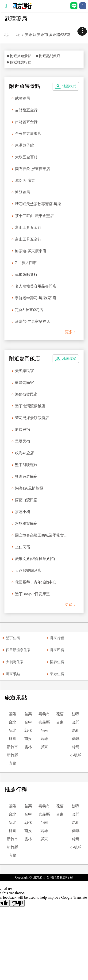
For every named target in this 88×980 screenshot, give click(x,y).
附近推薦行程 (21, 62)
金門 (76, 722)
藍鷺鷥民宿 (24, 383)
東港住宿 (57, 674)
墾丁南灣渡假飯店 (30, 406)
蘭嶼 (76, 739)
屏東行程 (57, 638)
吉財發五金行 (26, 110)
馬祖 (76, 730)
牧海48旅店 (24, 453)
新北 (12, 730)
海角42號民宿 (26, 394)
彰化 (28, 730)
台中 (28, 722)
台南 (44, 730)
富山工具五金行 (28, 227)
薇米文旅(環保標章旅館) (35, 559)
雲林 (28, 747)
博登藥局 (23, 192)
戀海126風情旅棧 (29, 488)
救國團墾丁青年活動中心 (36, 582)
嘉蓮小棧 (23, 512)
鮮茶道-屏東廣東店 (31, 251)
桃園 (12, 739)
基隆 (12, 714)
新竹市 (12, 747)
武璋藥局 (23, 98)
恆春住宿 (57, 662)
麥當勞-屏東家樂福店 (33, 321)
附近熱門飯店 (50, 56)
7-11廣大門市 (26, 263)
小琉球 (76, 755)
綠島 (76, 747)
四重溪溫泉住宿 (18, 650)
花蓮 (60, 714)
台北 (12, 722)
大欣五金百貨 (26, 157)
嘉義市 (44, 714)
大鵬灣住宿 (15, 662)
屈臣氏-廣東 (25, 181)
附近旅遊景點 (21, 56)
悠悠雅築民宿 (26, 523)
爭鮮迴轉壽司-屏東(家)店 (36, 298)
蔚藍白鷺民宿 (26, 500)
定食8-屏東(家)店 (29, 310)
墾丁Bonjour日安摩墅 (32, 594)
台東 (60, 722)
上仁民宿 (23, 547)
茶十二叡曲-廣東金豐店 (34, 216)
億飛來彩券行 (26, 274)
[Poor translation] (17, 903)
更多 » (70, 332)
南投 (28, 739)
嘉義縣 (44, 722)
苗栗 (28, 714)
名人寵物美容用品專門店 (36, 286)
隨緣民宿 (23, 430)
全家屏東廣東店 (28, 134)
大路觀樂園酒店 (28, 570)
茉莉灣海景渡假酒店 (32, 418)
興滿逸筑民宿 (26, 476)
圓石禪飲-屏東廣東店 (33, 169)
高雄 (44, 739)
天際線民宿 (24, 371)
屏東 (44, 747)
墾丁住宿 (13, 638)
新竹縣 (12, 755)
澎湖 (76, 714)
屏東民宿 (57, 650)
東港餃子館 (24, 145)
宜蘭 (12, 763)
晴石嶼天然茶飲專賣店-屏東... (40, 204)
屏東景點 (13, 674)
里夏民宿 (23, 441)
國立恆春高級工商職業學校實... (41, 535)
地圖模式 (69, 86)
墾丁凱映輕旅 (26, 465)
